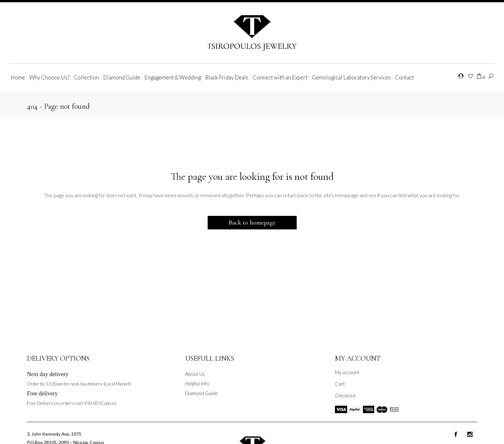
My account (347, 372)
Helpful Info (197, 384)
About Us (195, 374)
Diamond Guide (202, 393)
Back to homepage (252, 223)
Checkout (345, 395)
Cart (340, 384)
